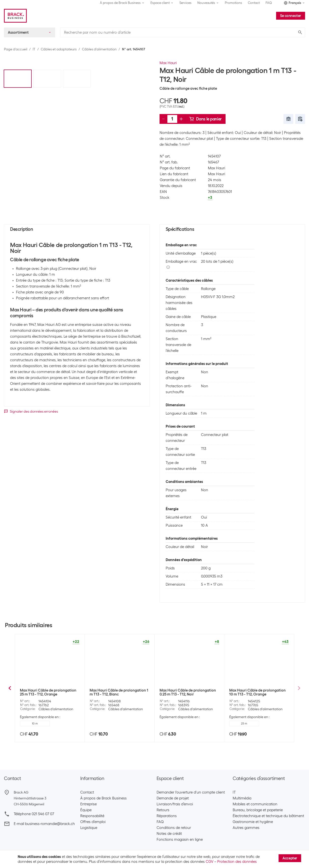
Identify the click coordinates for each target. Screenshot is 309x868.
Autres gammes (246, 828)
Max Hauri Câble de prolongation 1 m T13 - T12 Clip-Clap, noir (49, 692)
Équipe (86, 810)
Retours (163, 810)
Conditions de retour (174, 828)
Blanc (175, 723)
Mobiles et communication (255, 804)
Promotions (233, 3)
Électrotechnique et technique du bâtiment (268, 816)
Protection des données (237, 862)
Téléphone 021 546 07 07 (34, 814)
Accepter (290, 858)
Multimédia (242, 798)
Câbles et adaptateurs (59, 49)
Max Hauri (168, 63)
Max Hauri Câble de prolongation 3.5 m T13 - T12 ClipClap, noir (257, 692)
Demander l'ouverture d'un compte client (191, 792)
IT (34, 49)
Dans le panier (205, 119)
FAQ (269, 3)
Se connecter (291, 16)
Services (185, 3)
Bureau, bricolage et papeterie (258, 810)
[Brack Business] (15, 16)
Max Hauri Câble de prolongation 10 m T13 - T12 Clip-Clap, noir (188, 692)
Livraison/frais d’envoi (175, 804)
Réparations (167, 816)
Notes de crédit (169, 834)
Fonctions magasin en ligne (180, 839)
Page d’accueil (16, 49)
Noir (105, 723)
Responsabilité (92, 816)
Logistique (89, 828)
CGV (209, 862)
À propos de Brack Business (103, 798)
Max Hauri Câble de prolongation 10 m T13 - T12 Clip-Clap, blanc (118, 692)
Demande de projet (173, 798)
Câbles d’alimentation (99, 49)
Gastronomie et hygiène (253, 822)
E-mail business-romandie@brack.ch (44, 824)
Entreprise (88, 804)
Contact (254, 3)
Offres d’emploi (93, 822)
